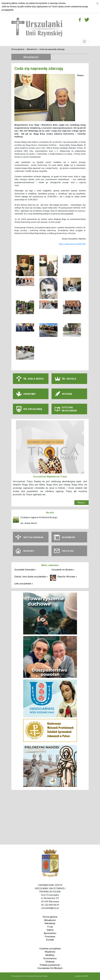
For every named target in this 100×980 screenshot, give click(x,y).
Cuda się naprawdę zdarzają (52, 49)
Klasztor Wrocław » (67, 577)
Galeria (50, 930)
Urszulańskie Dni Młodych (50, 968)
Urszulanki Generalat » (25, 570)
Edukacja (50, 962)
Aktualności (32, 49)
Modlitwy (50, 955)
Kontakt (50, 940)
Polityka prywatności (50, 965)
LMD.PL (86, 976)
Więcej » (82, 503)
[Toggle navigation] (84, 41)
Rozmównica (50, 959)
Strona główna (18, 49)
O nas (50, 927)
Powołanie (50, 937)
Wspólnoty (50, 952)
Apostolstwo (50, 933)
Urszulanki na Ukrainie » (63, 570)
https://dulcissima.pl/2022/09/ (72, 244)
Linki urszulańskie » (24, 584)
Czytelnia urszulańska (50, 949)
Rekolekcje (50, 923)
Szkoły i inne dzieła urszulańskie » (31, 577)
